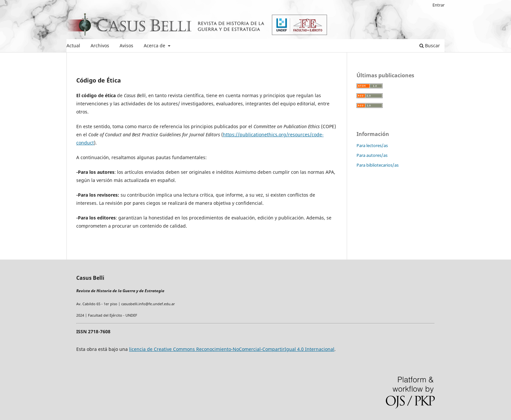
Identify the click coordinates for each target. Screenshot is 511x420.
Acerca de (155, 45)
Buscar (430, 45)
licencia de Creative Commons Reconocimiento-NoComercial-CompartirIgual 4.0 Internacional (232, 349)
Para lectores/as (372, 145)
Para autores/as (372, 155)
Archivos (100, 45)
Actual (73, 45)
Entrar (438, 5)
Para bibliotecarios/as (378, 165)
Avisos (126, 45)
